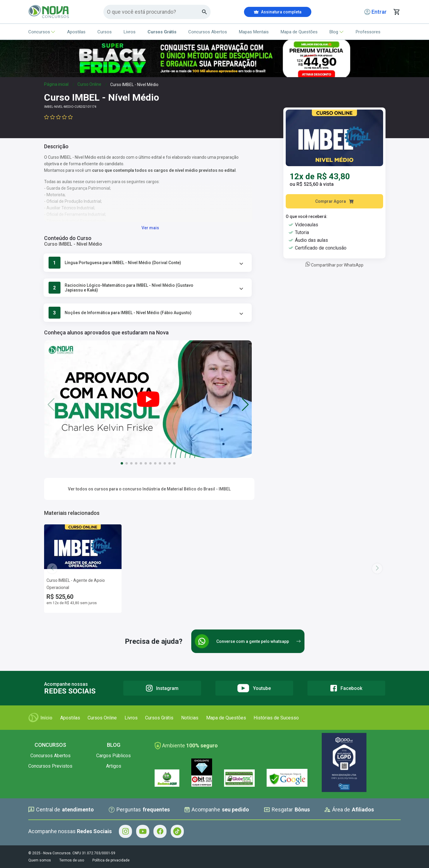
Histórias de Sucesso (276, 718)
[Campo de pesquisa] (154, 12)
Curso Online (89, 84)
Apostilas (76, 32)
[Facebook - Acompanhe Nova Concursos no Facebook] (160, 831)
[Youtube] (254, 688)
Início (40, 718)
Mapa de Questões (299, 32)
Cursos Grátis (159, 718)
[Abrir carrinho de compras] (397, 12)
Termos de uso (72, 860)
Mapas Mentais (254, 32)
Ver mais (150, 228)
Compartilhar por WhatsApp (334, 265)
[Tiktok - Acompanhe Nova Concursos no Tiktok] (177, 831)
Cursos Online (102, 718)
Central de (61, 810)
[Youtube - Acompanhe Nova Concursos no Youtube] (143, 831)
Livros (130, 32)
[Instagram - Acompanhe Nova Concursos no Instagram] (125, 831)
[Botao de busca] (205, 12)
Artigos (114, 766)
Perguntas (139, 810)
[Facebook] (346, 688)
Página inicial (56, 84)
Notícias (190, 718)
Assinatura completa (278, 12)
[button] (245, 404)
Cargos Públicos (114, 756)
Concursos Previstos (50, 766)
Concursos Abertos (208, 32)
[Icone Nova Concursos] (49, 12)
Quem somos (40, 860)
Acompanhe (217, 810)
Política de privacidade (111, 860)
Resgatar (287, 810)
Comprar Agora (335, 201)
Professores (368, 32)
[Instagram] (162, 688)
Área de (349, 810)
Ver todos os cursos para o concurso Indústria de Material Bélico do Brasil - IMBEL (149, 489)
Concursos (42, 32)
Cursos (105, 32)
